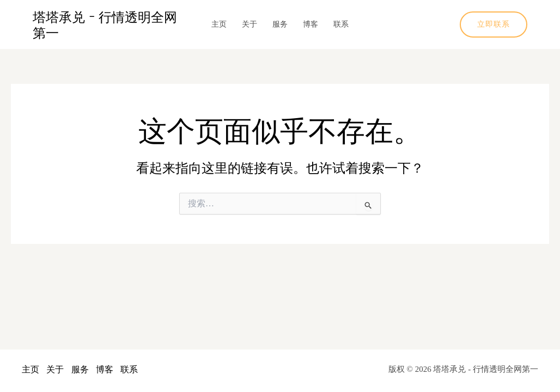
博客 (311, 24)
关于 (249, 24)
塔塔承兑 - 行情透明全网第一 (105, 24)
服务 (280, 24)
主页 (219, 24)
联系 (341, 24)
